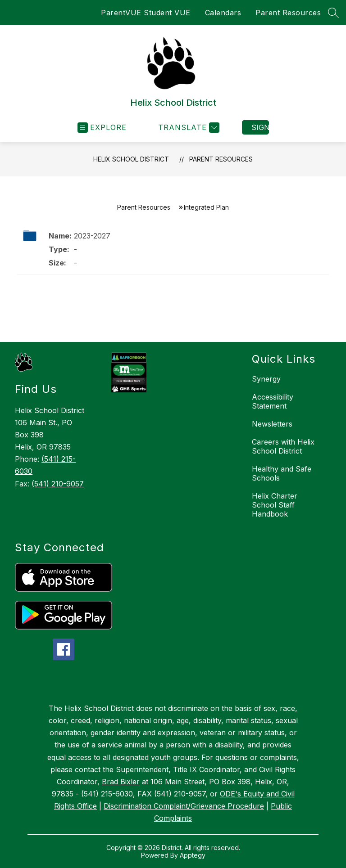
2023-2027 (92, 236)
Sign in (260, 127)
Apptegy (193, 855)
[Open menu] (102, 128)
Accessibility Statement (273, 401)
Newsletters (272, 424)
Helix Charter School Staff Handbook (275, 505)
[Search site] (333, 13)
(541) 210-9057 (58, 484)
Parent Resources (288, 13)
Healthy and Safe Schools (282, 473)
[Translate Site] (188, 128)
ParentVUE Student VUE (146, 13)
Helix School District (131, 159)
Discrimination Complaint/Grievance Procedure (184, 806)
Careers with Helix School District (283, 446)
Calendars (223, 13)
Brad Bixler (121, 782)
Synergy (266, 379)
